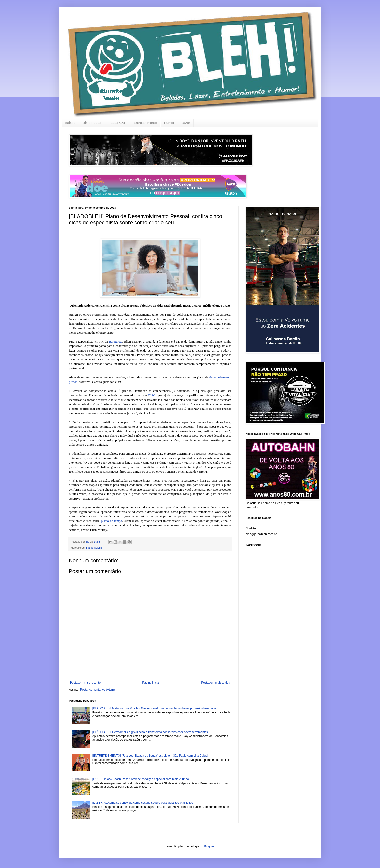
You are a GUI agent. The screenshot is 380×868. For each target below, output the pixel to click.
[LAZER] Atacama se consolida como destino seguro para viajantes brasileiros (143, 803)
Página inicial (151, 683)
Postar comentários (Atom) (98, 690)
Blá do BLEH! (93, 123)
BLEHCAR (119, 123)
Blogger (209, 846)
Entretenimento (145, 123)
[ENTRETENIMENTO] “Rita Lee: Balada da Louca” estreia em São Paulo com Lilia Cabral (150, 756)
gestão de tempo (111, 521)
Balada (70, 123)
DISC (152, 395)
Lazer (186, 123)
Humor (169, 123)
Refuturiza (116, 341)
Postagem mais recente (85, 683)
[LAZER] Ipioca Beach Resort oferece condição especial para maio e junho (141, 779)
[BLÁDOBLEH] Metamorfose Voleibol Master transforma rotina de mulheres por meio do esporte (154, 708)
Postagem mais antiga (216, 683)
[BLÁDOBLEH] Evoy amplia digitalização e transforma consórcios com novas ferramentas (150, 732)
